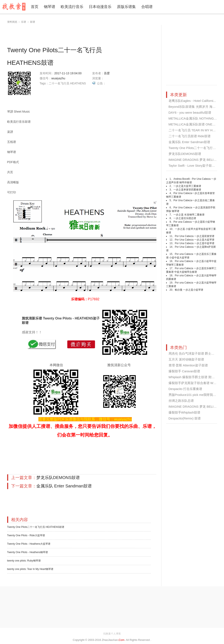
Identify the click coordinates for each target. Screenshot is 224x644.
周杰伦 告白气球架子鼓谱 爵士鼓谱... (194, 353)
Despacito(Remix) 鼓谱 (185, 418)
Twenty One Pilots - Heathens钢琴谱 (28, 552)
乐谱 (24, 22)
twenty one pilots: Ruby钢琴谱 (24, 561)
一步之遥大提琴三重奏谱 (187, 186)
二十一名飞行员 (59, 83)
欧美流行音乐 (72, 7)
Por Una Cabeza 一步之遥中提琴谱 (195, 243)
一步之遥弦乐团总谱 (185, 218)
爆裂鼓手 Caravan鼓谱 (184, 371)
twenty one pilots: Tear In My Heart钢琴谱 (30, 569)
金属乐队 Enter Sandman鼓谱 (64, 486)
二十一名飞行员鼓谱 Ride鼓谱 (190, 136)
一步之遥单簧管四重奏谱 (187, 190)
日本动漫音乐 (100, 7)
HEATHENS (78, 83)
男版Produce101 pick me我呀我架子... (195, 395)
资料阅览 (12, 22)
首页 (35, 7)
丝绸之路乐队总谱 (181, 401)
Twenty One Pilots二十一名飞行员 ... (194, 148)
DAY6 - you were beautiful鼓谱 (190, 112)
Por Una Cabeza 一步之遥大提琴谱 (195, 240)
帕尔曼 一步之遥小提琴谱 (189, 290)
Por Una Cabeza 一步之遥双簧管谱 (195, 236)
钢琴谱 (50, 7)
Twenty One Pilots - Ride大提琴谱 (26, 535)
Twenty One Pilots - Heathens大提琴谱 (29, 544)
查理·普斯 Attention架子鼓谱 (188, 365)
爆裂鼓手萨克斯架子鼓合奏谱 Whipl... (195, 383)
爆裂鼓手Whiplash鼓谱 (185, 412)
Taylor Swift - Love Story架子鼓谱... (193, 166)
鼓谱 (33, 22)
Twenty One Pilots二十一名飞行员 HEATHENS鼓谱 (36, 527)
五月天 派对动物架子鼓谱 (186, 359)
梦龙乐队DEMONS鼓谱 (58, 478)
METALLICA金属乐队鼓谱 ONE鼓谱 (194, 124)
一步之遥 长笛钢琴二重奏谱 (189, 215)
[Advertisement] (84, 34)
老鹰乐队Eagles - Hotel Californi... (192, 101)
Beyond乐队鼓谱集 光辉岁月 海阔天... (195, 107)
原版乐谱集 (126, 7)
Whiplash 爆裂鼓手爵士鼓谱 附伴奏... (195, 377)
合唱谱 (147, 7)
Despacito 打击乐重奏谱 (185, 389)
